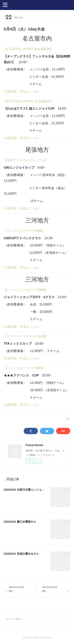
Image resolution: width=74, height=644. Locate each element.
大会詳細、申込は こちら (22, 91)
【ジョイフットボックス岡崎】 (26, 290)
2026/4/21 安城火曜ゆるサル (21, 554)
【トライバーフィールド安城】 (26, 336)
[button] (5, 5)
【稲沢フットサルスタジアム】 (26, 160)
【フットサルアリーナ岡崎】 (24, 231)
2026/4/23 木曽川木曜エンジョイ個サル (28, 490)
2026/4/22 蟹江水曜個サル (20, 522)
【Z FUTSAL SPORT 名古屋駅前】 (28, 49)
